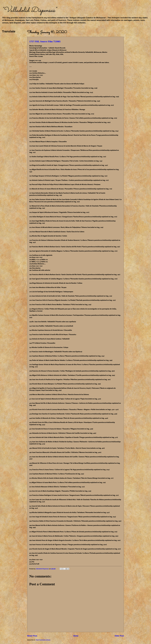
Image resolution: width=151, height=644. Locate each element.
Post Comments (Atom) (43, 640)
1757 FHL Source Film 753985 (45, 41)
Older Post (119, 636)
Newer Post (32, 636)
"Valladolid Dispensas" (29, 10)
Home (76, 636)
